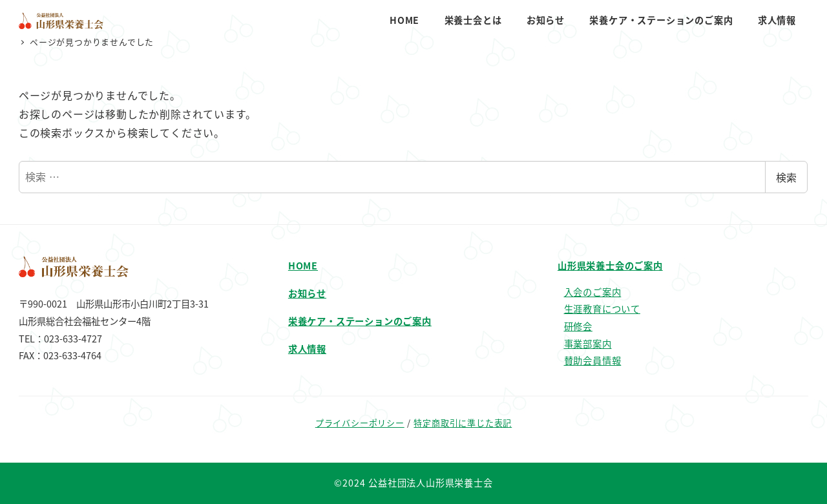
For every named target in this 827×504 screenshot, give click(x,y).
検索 (786, 177)
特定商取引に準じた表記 (463, 423)
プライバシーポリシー (360, 423)
